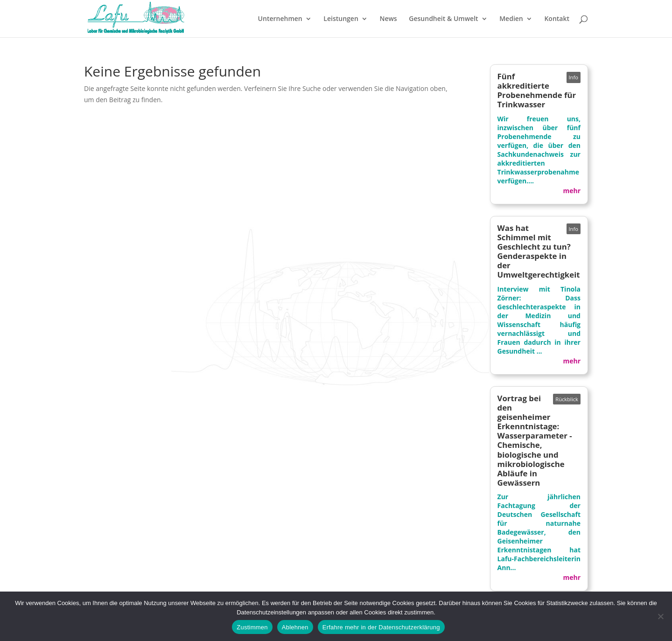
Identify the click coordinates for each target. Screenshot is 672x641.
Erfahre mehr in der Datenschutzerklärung (381, 627)
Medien (511, 19)
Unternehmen (280, 19)
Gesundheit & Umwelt (443, 19)
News (388, 19)
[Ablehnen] (660, 616)
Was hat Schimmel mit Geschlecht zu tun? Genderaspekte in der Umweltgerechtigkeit (539, 251)
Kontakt (557, 19)
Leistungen (341, 19)
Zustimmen (252, 627)
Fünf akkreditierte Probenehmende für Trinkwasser (537, 90)
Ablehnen (295, 627)
